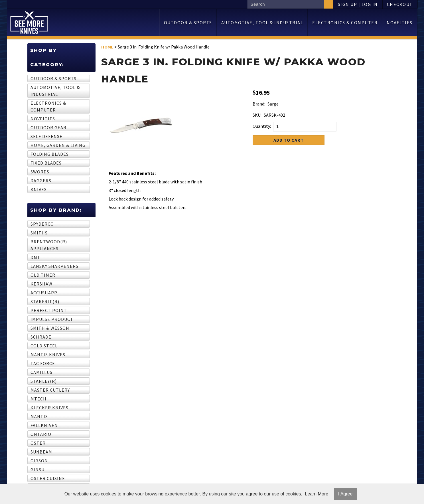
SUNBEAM (41, 452)
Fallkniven (44, 425)
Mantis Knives (48, 355)
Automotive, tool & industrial (262, 23)
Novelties (400, 23)
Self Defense (46, 136)
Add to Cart (289, 140)
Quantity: (262, 126)
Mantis (39, 416)
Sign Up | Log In (358, 4)
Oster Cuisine (48, 478)
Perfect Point (49, 310)
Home (107, 47)
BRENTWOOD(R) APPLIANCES (49, 245)
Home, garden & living (58, 145)
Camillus (41, 372)
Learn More (317, 494)
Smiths (39, 233)
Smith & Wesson (50, 328)
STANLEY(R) (44, 381)
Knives (39, 189)
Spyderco (42, 224)
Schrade (41, 337)
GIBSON (39, 461)
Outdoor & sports (188, 23)
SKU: (257, 115)
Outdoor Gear (48, 127)
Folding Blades (50, 154)
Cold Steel (44, 346)
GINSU (37, 469)
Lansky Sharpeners (54, 266)
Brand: (259, 104)
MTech (38, 399)
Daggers (41, 181)
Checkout (400, 4)
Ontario (41, 434)
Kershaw (41, 284)
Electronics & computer (345, 23)
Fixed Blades (46, 163)
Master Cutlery (50, 390)
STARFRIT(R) (45, 301)
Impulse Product (52, 319)
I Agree (345, 494)
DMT (35, 257)
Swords (40, 172)
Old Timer (43, 275)
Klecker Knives (49, 408)
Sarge (273, 104)
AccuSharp (44, 293)
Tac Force (43, 363)
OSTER (38, 443)
